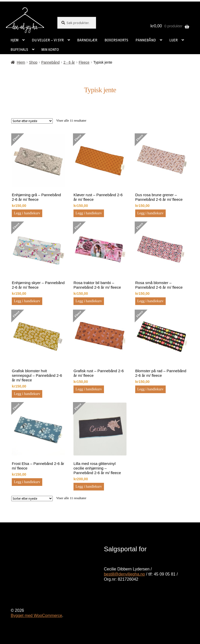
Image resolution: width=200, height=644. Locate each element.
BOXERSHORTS (116, 40)
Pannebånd (50, 62)
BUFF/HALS (19, 49)
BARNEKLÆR (87, 40)
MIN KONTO (50, 49)
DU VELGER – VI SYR (48, 40)
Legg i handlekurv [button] (27, 213)
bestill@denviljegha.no (124, 574)
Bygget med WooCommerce (36, 616)
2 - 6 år (69, 62)
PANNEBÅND (146, 40)
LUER (173, 40)
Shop (33, 62)
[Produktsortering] (32, 121)
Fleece (84, 62)
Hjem (21, 62)
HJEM (14, 40)
